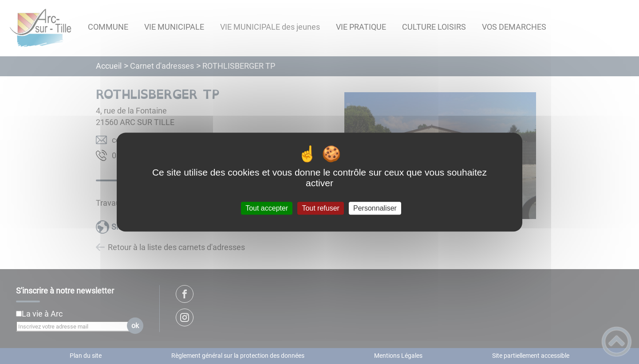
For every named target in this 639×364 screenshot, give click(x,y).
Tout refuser (320, 208)
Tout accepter (267, 208)
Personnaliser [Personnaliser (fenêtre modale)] (375, 208)
